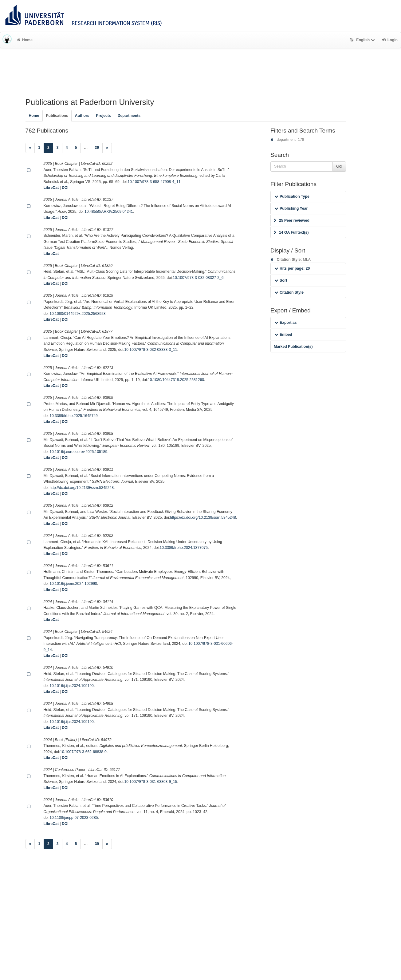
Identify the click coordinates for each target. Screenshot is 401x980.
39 (97, 148)
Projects (104, 116)
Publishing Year (291, 208)
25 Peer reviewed (292, 220)
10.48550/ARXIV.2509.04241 (109, 212)
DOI (65, 188)
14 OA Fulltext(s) (291, 232)
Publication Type (292, 196)
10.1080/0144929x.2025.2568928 (77, 314)
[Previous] (30, 148)
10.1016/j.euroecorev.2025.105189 (78, 452)
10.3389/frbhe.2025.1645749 (74, 416)
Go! (339, 166)
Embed (283, 335)
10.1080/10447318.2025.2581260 (176, 380)
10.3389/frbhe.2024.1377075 (184, 548)
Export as (286, 323)
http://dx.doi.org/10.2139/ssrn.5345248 (82, 488)
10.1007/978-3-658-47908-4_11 (154, 182)
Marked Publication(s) (293, 347)
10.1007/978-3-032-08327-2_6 (198, 278)
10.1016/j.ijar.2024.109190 (72, 686)
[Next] (107, 148)
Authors (82, 116)
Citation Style (289, 292)
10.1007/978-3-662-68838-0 (83, 752)
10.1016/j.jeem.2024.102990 (73, 584)
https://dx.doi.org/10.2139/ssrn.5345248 (203, 518)
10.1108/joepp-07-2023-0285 (74, 818)
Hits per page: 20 (292, 268)
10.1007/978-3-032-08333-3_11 (151, 350)
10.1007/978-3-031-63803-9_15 (151, 782)
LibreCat (51, 188)
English (363, 40)
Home (25, 40)
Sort (281, 280)
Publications (57, 116)
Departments (129, 116)
